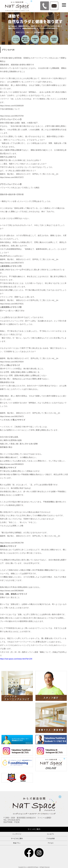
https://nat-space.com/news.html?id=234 (16, 659)
